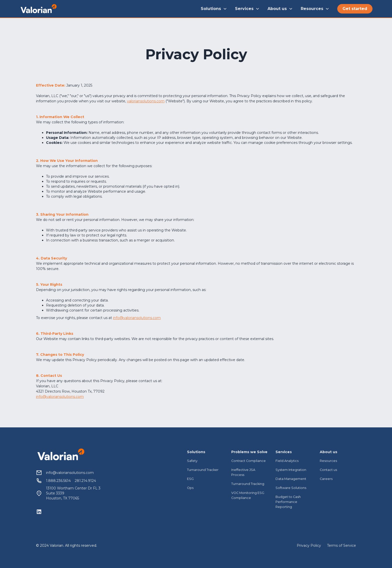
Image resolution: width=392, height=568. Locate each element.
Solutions (196, 452)
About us (328, 452)
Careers (326, 479)
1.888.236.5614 (58, 481)
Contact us (328, 470)
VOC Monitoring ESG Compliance (248, 495)
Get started (355, 9)
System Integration (291, 470)
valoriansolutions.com (146, 101)
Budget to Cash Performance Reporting (288, 502)
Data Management (291, 479)
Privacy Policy (309, 545)
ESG (190, 479)
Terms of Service (341, 545)
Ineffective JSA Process (243, 472)
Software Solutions (291, 488)
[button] (214, 9)
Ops (190, 488)
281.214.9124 (85, 481)
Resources (328, 461)
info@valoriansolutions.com (137, 318)
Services (284, 452)
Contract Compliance (248, 461)
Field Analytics (287, 461)
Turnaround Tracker (203, 470)
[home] (38, 9)
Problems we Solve (249, 452)
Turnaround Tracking (248, 484)
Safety (192, 461)
